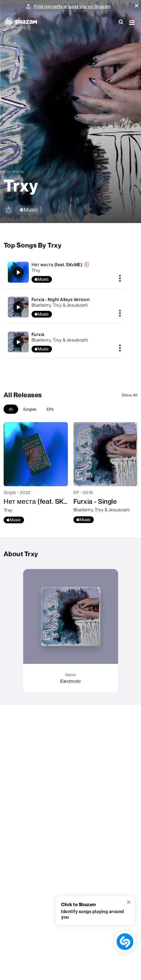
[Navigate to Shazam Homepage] (23, 22)
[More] (120, 279)
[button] (137, 6)
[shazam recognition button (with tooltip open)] (125, 942)
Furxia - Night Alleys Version (61, 299)
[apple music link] (29, 210)
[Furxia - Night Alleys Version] (64, 307)
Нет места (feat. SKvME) (57, 265)
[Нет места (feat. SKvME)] (64, 272)
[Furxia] (64, 342)
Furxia (38, 334)
